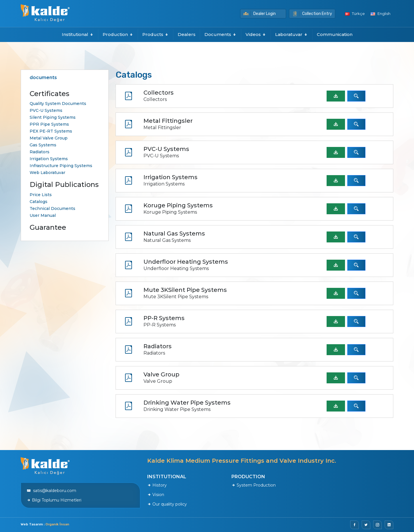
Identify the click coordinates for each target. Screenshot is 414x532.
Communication (335, 34)
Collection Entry (312, 14)
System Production (254, 485)
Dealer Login (259, 14)
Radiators (40, 152)
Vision (156, 495)
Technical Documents (52, 208)
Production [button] (118, 34)
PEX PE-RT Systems (51, 131)
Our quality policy (167, 504)
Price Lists (41, 195)
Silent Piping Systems (53, 117)
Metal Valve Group (49, 138)
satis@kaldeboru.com (51, 491)
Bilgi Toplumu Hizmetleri (54, 500)
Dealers (187, 34)
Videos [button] (256, 34)
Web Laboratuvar (47, 173)
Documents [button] (221, 34)
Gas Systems (43, 145)
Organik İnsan (57, 524)
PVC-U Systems (46, 110)
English (381, 14)
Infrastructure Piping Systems (61, 166)
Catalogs (39, 202)
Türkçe (355, 14)
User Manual (43, 215)
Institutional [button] (78, 34)
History (157, 485)
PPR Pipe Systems (49, 124)
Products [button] (156, 34)
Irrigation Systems (49, 159)
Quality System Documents (58, 104)
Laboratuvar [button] (292, 34)
